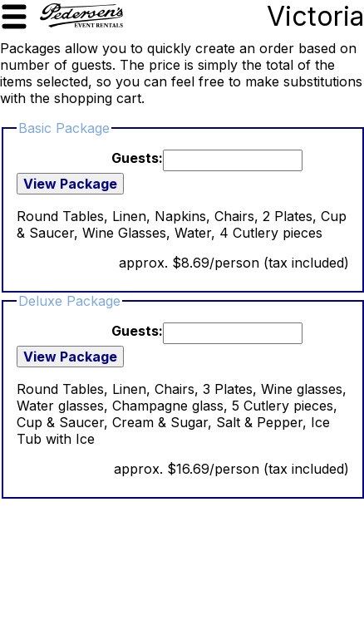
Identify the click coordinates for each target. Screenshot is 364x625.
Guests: (137, 158)
